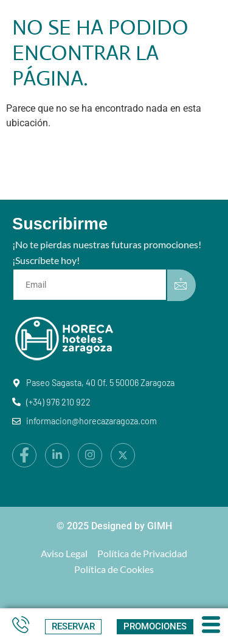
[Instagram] (90, 455)
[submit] (181, 285)
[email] (92, 285)
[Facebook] (24, 455)
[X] (123, 455)
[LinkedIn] (57, 455)
